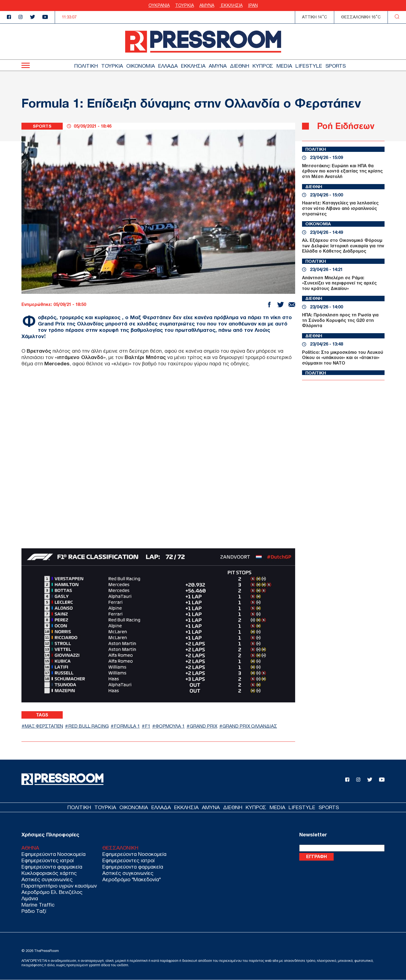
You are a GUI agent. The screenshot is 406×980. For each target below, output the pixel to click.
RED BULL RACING (90, 726)
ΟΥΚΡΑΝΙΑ (159, 5)
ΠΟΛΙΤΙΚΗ (86, 66)
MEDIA (284, 66)
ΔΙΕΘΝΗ (240, 66)
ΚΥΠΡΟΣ (263, 66)
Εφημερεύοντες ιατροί (48, 860)
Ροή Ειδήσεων (346, 126)
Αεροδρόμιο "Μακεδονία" (131, 879)
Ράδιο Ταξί (34, 911)
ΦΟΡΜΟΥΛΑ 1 (173, 726)
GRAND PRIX (207, 726)
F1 (150, 726)
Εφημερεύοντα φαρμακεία (52, 867)
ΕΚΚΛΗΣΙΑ (231, 5)
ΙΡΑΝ (253, 5)
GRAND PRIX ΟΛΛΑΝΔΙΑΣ (253, 726)
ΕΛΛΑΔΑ (168, 66)
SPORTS (336, 66)
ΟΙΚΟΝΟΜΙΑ (141, 66)
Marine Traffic (38, 905)
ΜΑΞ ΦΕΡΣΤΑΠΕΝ (45, 726)
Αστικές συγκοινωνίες (47, 879)
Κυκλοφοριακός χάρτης (49, 873)
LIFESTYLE (309, 66)
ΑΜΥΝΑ (207, 5)
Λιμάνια (30, 898)
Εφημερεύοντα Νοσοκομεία (54, 854)
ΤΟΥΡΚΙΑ (185, 5)
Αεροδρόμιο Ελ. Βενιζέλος (52, 892)
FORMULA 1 (129, 726)
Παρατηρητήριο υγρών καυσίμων (59, 886)
